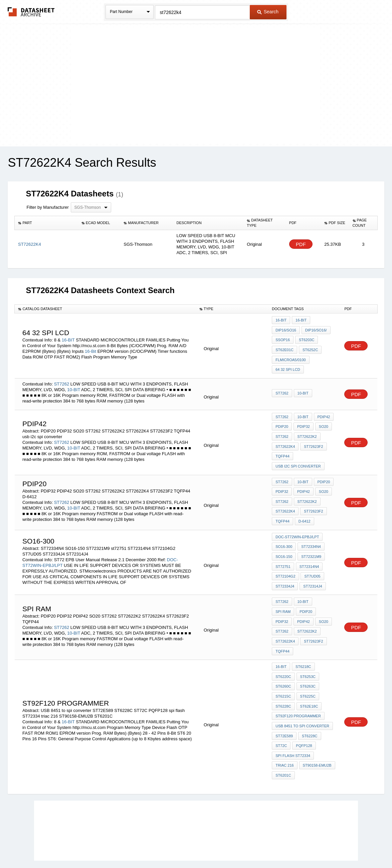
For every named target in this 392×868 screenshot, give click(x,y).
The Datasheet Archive (31, 12)
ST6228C (283, 671)
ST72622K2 (307, 429)
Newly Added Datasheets (87, 845)
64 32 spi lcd (288, 365)
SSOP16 (283, 338)
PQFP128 (303, 707)
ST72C (281, 707)
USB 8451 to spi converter (302, 689)
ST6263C (307, 653)
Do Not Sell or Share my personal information (193, 845)
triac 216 (284, 725)
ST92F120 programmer (298, 680)
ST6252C (310, 347)
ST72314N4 (309, 550)
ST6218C (303, 635)
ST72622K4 (285, 439)
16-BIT (68, 338)
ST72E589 (284, 698)
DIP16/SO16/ (315, 329)
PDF (301, 244)
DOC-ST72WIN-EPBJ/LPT (297, 523)
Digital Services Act (261, 845)
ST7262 (62, 379)
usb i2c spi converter (298, 457)
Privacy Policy (130, 845)
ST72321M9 (311, 541)
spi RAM (324, 584)
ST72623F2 (313, 439)
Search (268, 12)
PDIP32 (303, 420)
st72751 (283, 550)
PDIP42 (323, 411)
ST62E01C (284, 347)
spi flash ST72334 (293, 716)
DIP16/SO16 (286, 329)
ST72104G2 (285, 559)
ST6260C (283, 653)
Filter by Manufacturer (47, 207)
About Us (320, 845)
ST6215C (283, 662)
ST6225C (307, 662)
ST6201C (283, 734)
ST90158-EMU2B (317, 725)
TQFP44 (282, 448)
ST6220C (283, 644)
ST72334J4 (285, 568)
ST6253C (307, 644)
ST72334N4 (310, 532)
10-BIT (74, 384)
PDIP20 (282, 420)
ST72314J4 (312, 568)
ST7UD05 (312, 559)
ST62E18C (309, 671)
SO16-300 (284, 532)
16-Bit (90, 349)
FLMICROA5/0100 (290, 356)
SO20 (322, 420)
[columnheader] (46, 223)
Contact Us (296, 845)
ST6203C (306, 338)
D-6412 (304, 508)
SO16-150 (284, 541)
